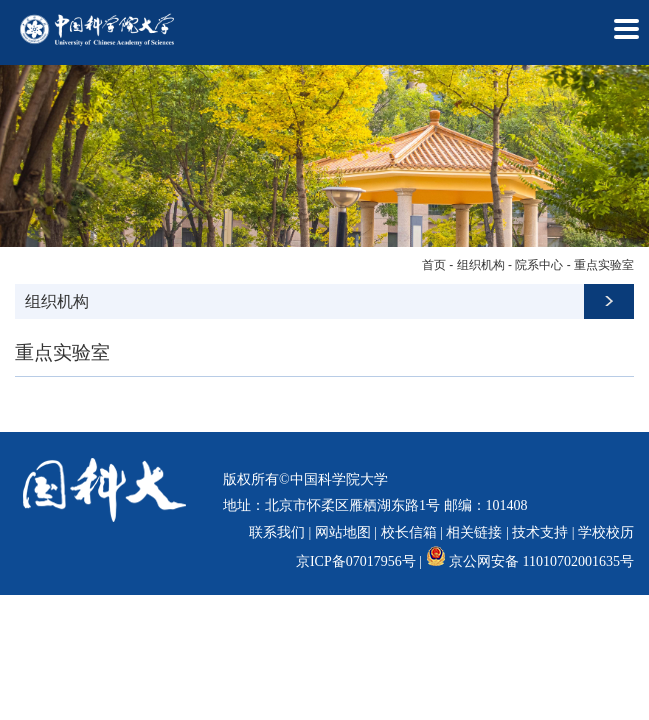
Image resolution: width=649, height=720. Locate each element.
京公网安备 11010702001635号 (541, 561)
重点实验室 (604, 265)
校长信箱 (409, 532)
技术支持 (540, 532)
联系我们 (277, 532)
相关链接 (474, 532)
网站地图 (343, 532)
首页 (434, 265)
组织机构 (481, 265)
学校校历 (606, 532)
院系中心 (539, 265)
